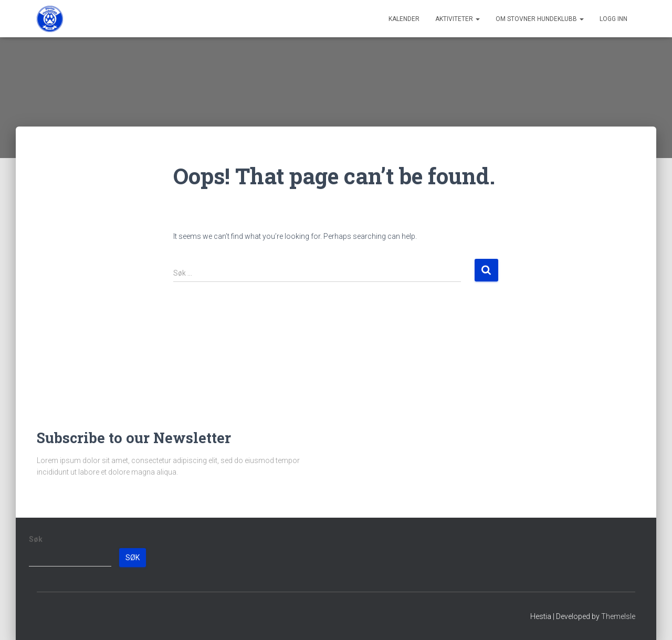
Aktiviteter (458, 19)
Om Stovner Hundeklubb (540, 19)
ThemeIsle (618, 616)
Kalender (404, 19)
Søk (36, 539)
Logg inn (613, 19)
